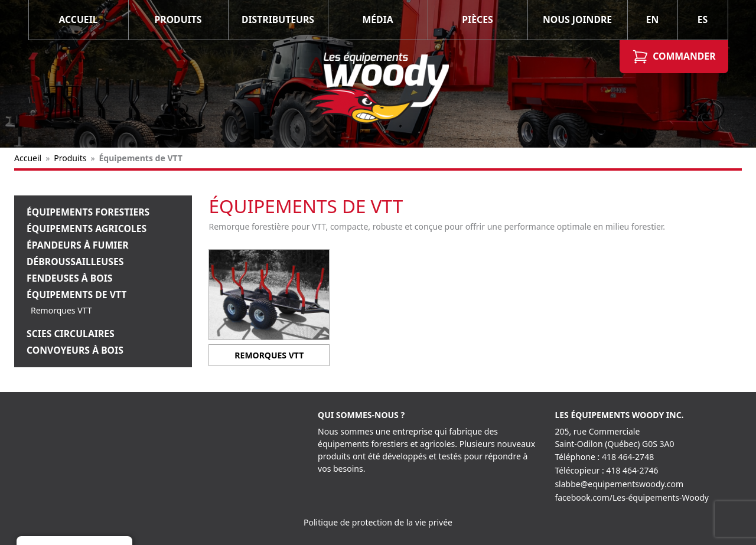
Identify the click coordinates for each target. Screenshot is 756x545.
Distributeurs (278, 19)
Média (377, 19)
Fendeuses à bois (70, 278)
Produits (178, 19)
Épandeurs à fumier (78, 245)
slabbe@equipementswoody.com (619, 484)
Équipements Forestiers (88, 212)
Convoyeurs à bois (75, 350)
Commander (674, 57)
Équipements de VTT (76, 295)
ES (703, 19)
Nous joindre (577, 19)
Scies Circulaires (71, 334)
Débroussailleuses (75, 262)
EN (653, 19)
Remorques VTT (61, 310)
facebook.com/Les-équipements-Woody (632, 497)
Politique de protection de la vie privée (378, 522)
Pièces (477, 19)
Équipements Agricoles (87, 229)
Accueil (78, 19)
